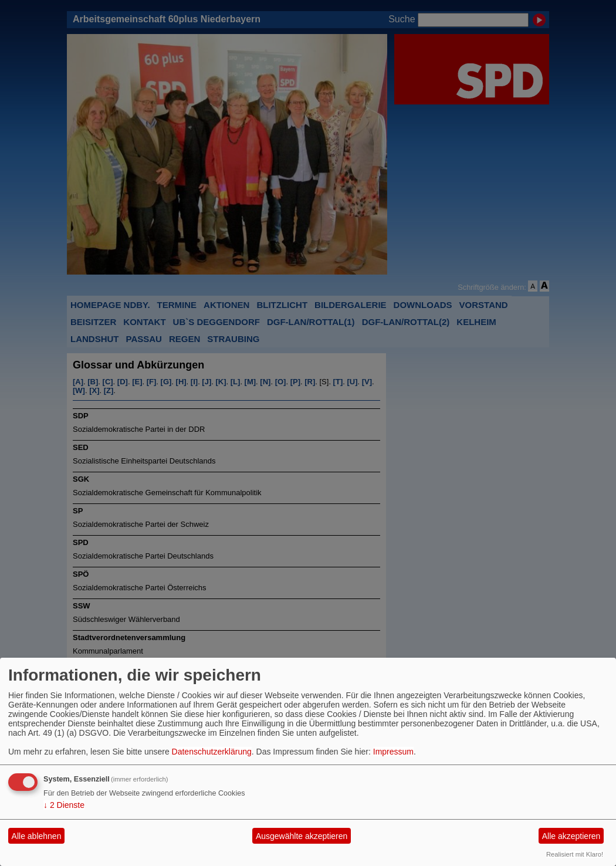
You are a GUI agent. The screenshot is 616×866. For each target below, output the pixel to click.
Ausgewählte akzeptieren (302, 836)
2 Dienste (64, 805)
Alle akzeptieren (571, 836)
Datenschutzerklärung (212, 752)
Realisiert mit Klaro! (575, 854)
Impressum (393, 752)
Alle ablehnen (37, 836)
